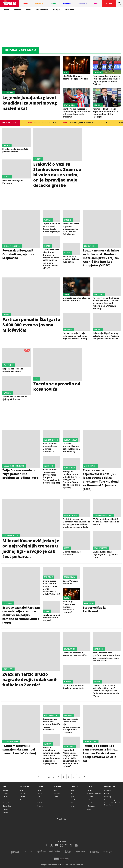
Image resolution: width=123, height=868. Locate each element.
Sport (40, 787)
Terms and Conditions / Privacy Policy (112, 804)
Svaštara (57, 793)
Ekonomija (6, 800)
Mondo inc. (110, 787)
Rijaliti (22, 790)
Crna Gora (91, 803)
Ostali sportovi (42, 10)
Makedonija (91, 806)
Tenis (28, 10)
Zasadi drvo (7, 806)
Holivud (22, 797)
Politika (5, 790)
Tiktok (56, 797)
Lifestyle (75, 787)
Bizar (55, 790)
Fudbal (6, 10)
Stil (72, 793)
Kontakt (107, 793)
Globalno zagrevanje (94, 793)
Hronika (6, 797)
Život (72, 790)
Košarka (17, 10)
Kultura (73, 806)
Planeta (90, 790)
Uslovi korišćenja (110, 800)
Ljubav (73, 797)
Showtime (70, 10)
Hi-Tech (73, 803)
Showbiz (24, 787)
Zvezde (22, 793)
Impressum (108, 790)
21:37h (49, 123)
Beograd (6, 803)
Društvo (6, 793)
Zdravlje (73, 800)
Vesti (6, 787)
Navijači (57, 10)
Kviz (21, 800)
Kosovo (5, 809)
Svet (90, 787)
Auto (89, 809)
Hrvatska (90, 797)
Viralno (58, 787)
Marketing (108, 797)
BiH (89, 800)
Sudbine (6, 812)
